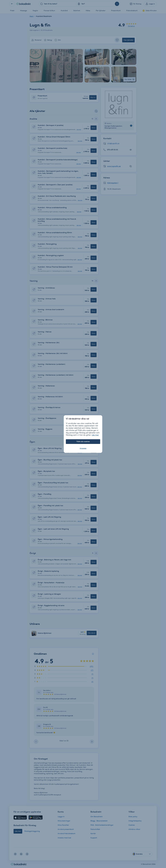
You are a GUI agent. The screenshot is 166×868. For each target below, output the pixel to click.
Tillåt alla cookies (83, 442)
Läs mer (95, 435)
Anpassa (83, 448)
